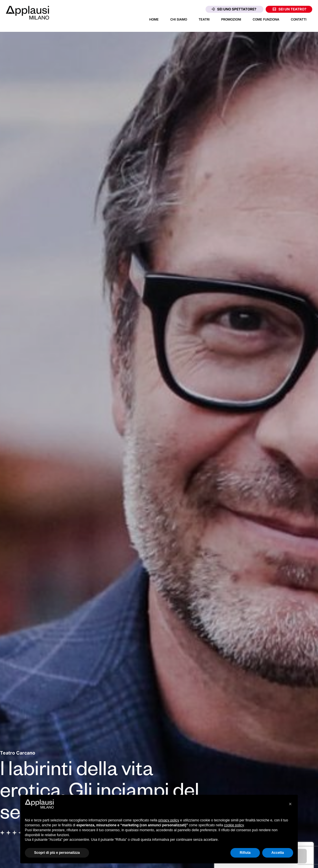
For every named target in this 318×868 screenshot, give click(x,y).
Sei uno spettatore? (234, 9)
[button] (290, 804)
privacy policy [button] (169, 820)
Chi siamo (179, 19)
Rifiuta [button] (245, 853)
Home (154, 19)
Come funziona (266, 19)
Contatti (299, 19)
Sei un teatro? (290, 9)
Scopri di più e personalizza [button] (57, 853)
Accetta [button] (278, 853)
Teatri (204, 19)
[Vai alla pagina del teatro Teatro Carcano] (18, 753)
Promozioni (231, 19)
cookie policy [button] (234, 825)
